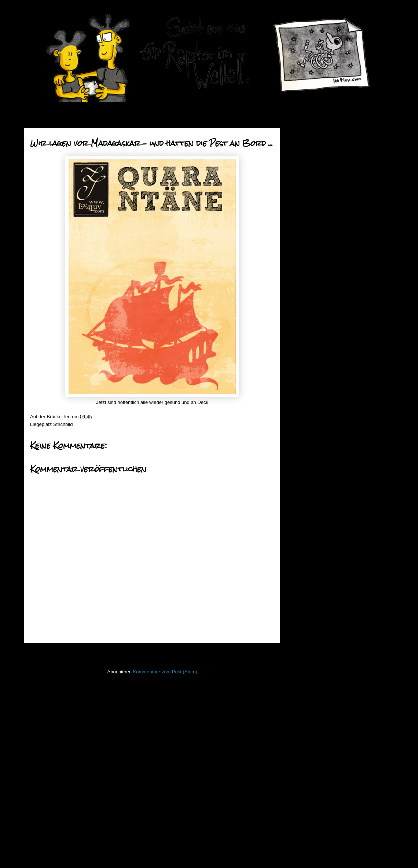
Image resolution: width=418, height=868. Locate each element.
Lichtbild (301, 677)
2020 (306, 136)
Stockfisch (303, 753)
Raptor (299, 720)
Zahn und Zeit (319, 344)
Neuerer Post (47, 653)
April (311, 274)
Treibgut (301, 775)
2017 (306, 164)
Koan (298, 645)
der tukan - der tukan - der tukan (338, 390)
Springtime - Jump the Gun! (333, 334)
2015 (306, 182)
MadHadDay (317, 353)
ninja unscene (307, 688)
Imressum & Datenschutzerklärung (329, 806)
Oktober (315, 218)
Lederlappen (305, 666)
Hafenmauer (305, 612)
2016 (306, 173)
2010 (306, 527)
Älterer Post (259, 653)
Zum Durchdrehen (323, 451)
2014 (306, 192)
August (313, 237)
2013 (306, 499)
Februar (314, 478)
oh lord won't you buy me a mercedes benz (332, 313)
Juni (310, 255)
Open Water (305, 699)
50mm (299, 569)
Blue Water (316, 362)
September (318, 227)
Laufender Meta (309, 656)
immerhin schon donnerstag (333, 409)
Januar (313, 487)
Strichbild (63, 424)
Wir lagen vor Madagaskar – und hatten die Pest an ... (338, 464)
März (311, 283)
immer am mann (321, 381)
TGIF (309, 301)
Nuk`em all (315, 399)
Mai (310, 265)
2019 (306, 145)
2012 (306, 508)
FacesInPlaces (308, 590)
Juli (310, 246)
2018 (306, 155)
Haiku (298, 623)
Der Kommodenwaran (327, 418)
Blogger (221, 854)
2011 (306, 518)
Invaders (301, 634)
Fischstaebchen (309, 601)
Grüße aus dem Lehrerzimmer (336, 291)
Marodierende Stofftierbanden (335, 325)
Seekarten (303, 731)
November (317, 209)
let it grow (314, 427)
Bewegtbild (304, 580)
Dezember (317, 200)
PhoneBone (305, 710)
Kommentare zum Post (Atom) (165, 672)
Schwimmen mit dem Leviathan (337, 372)
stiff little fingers (309, 742)
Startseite (154, 653)
